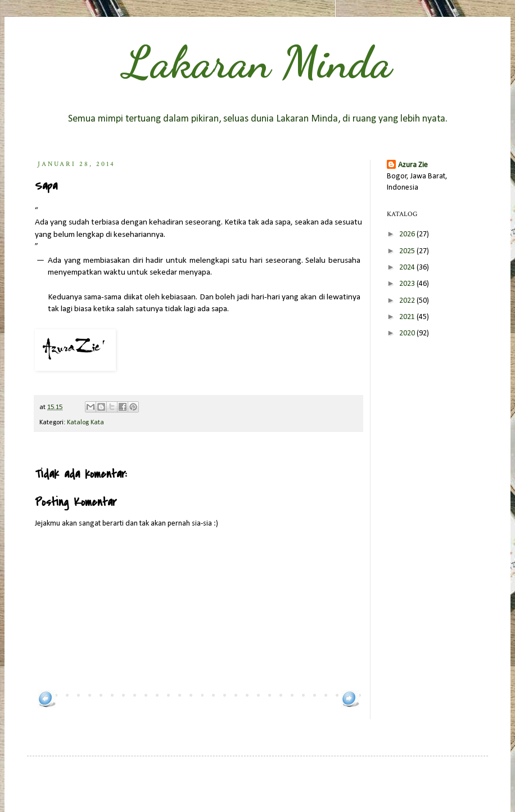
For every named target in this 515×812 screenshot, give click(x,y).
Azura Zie (413, 165)
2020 (408, 333)
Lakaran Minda (257, 62)
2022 (408, 301)
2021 (408, 317)
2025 (408, 251)
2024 (408, 268)
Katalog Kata (85, 423)
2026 (408, 234)
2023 (408, 284)
